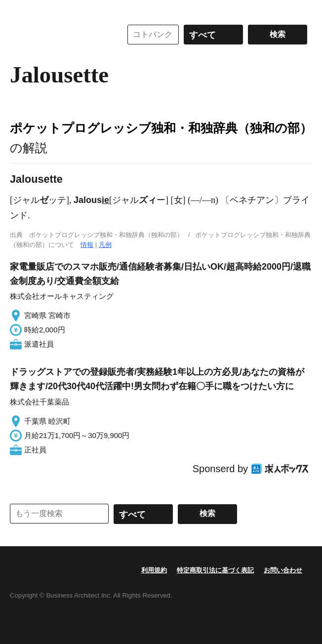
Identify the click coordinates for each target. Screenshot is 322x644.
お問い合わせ (283, 570)
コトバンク (59, 35)
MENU (20, 10)
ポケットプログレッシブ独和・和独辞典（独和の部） (161, 128)
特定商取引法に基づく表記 (215, 570)
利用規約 (154, 570)
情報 (87, 245)
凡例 (105, 245)
